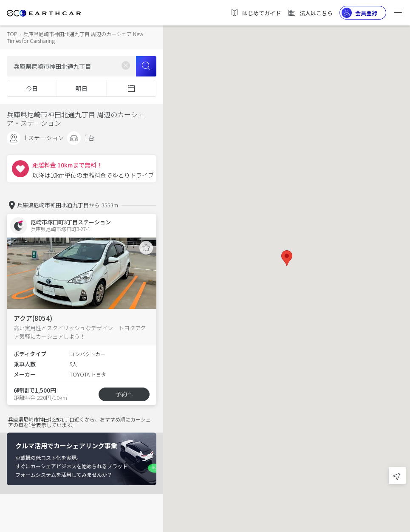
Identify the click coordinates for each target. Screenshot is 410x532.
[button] (287, 258)
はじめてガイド (256, 13)
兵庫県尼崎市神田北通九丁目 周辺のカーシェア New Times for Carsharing (75, 37)
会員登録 (359, 13)
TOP (12, 34)
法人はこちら (310, 13)
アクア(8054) (33, 318)
